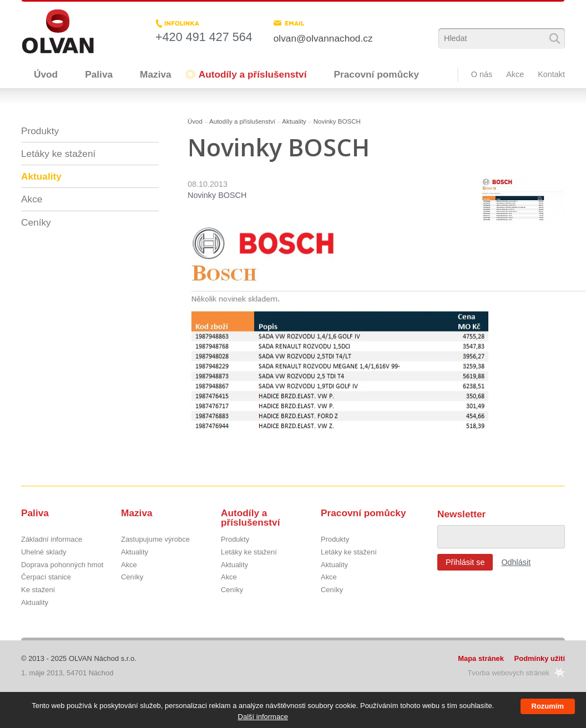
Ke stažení (38, 590)
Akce (515, 74)
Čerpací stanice (46, 577)
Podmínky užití (540, 658)
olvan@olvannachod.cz (323, 38)
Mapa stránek (481, 658)
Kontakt (551, 74)
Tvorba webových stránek (508, 673)
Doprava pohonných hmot (62, 565)
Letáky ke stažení (58, 154)
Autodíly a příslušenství (253, 74)
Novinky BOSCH (337, 121)
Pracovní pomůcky (376, 74)
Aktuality (294, 121)
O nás (482, 74)
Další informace (263, 717)
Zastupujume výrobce (155, 540)
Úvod (46, 74)
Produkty (40, 131)
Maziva (156, 74)
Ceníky (36, 222)
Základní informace (52, 540)
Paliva (99, 74)
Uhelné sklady (44, 553)
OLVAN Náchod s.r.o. (103, 658)
